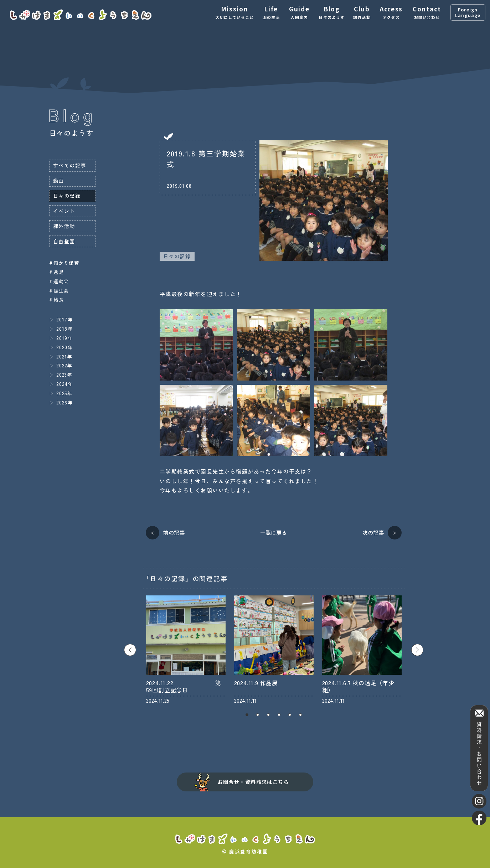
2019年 (65, 338)
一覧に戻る (274, 533)
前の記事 (174, 533)
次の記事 (373, 533)
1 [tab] (247, 715)
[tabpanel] (186, 650)
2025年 (64, 393)
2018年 (65, 329)
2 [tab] (258, 715)
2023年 (64, 375)
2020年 (65, 347)
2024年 (65, 384)
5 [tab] (290, 715)
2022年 (64, 365)
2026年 (65, 402)
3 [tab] (268, 715)
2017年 (65, 319)
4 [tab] (279, 715)
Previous (130, 650)
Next (417, 650)
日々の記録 (177, 256)
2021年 (64, 356)
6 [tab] (300, 715)
